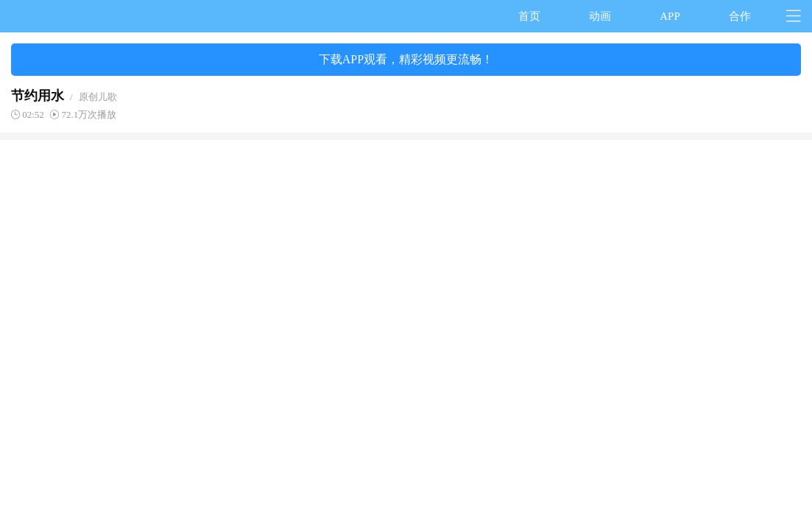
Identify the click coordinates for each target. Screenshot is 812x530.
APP (670, 16)
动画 (600, 16)
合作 (740, 16)
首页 (529, 16)
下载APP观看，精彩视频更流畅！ (406, 59)
